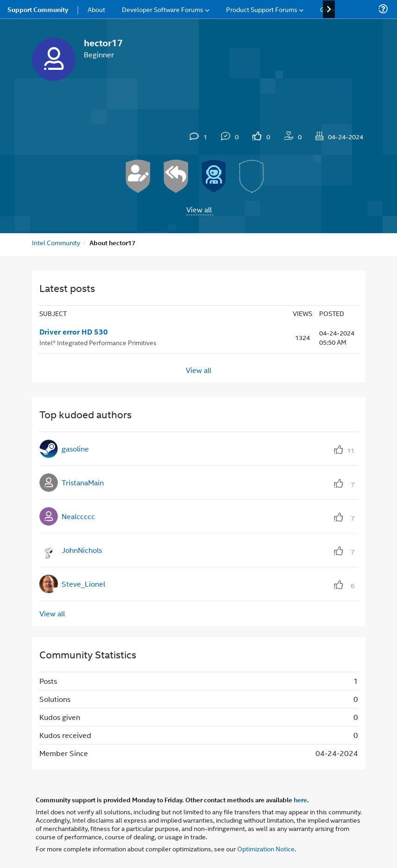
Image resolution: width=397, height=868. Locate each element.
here (300, 800)
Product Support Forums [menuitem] (262, 9)
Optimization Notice (266, 848)
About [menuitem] (96, 9)
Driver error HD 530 (74, 332)
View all (199, 209)
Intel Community (56, 242)
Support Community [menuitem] (38, 9)
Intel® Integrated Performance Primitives (98, 342)
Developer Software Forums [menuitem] (163, 9)
